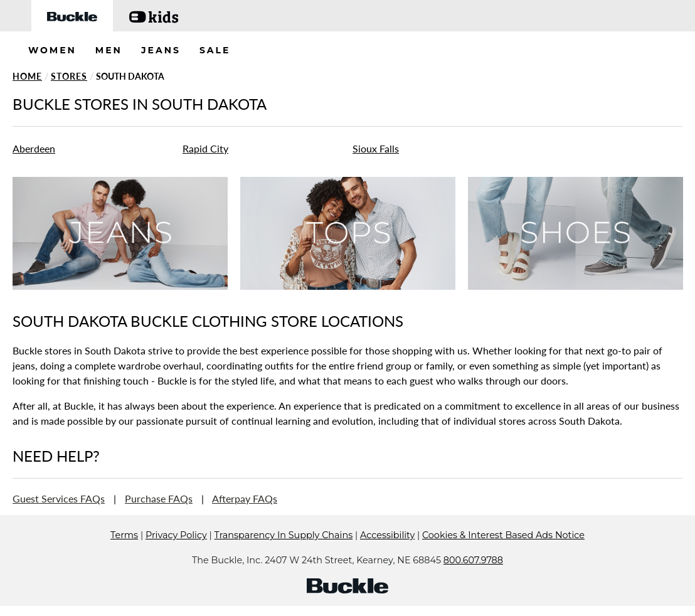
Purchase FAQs (159, 498)
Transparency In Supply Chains (284, 554)
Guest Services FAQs (59, 498)
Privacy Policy (176, 554)
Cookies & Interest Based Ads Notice (503, 554)
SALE (215, 50)
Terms (124, 554)
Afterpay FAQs (245, 498)
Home (27, 76)
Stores (69, 76)
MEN (109, 50)
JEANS (161, 50)
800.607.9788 (473, 579)
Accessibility (387, 554)
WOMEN (52, 50)
